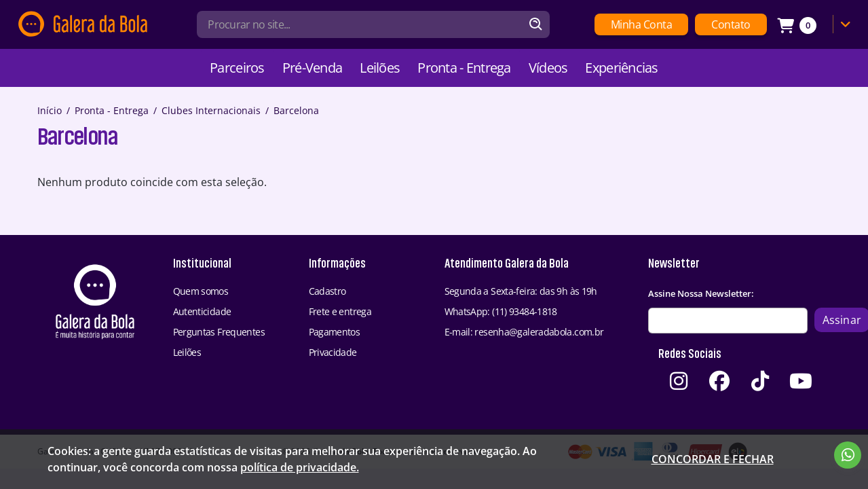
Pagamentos (335, 332)
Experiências (621, 68)
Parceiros (237, 68)
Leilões (380, 68)
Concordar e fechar (713, 459)
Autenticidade (202, 311)
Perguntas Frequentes (219, 332)
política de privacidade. (300, 467)
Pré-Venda (313, 68)
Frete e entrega (340, 311)
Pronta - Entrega (464, 68)
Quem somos (201, 291)
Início (50, 110)
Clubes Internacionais (211, 110)
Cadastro (327, 291)
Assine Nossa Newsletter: (701, 293)
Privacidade (333, 352)
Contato (731, 24)
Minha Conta (642, 24)
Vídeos (548, 68)
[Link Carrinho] (817, 24)
